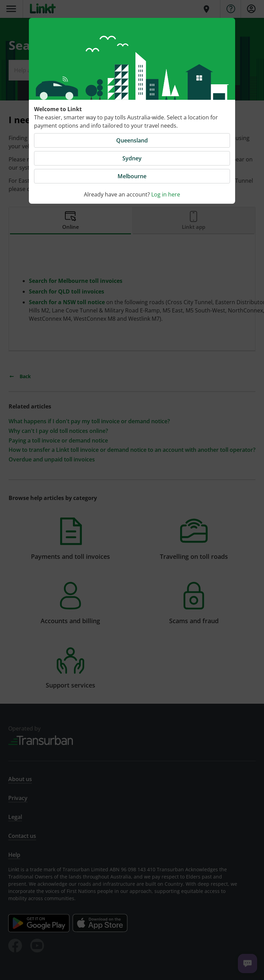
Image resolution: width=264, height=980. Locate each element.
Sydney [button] (132, 158)
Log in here (166, 194)
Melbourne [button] (132, 176)
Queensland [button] (132, 140)
